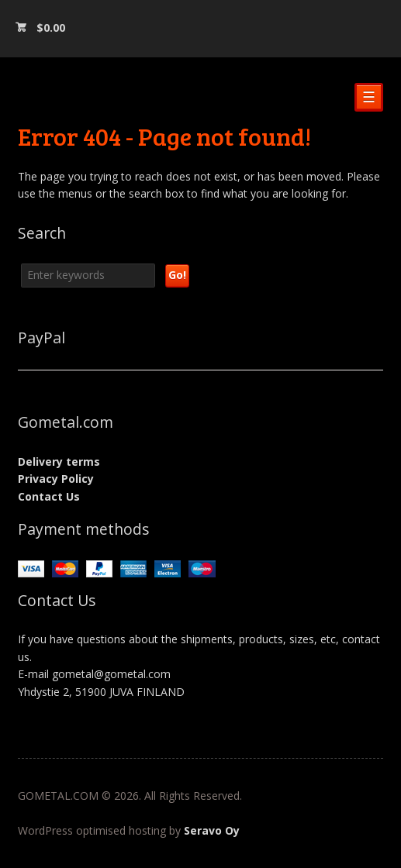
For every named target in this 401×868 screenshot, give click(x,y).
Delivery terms (59, 462)
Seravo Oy (212, 830)
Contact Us (49, 496)
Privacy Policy (56, 479)
